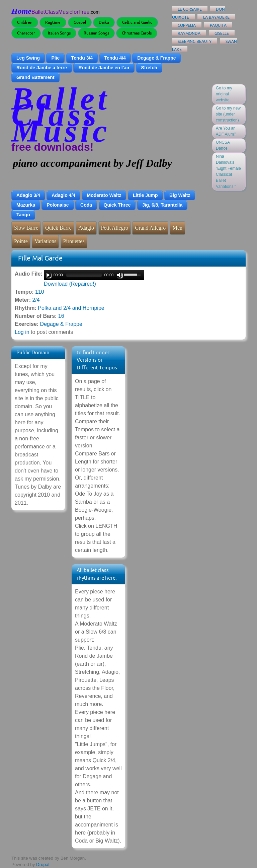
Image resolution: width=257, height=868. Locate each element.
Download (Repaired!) (70, 284)
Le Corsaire (190, 9)
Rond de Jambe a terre (42, 68)
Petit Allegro (115, 228)
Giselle (222, 33)
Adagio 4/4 (63, 195)
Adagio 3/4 (28, 195)
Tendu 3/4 (82, 58)
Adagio (86, 228)
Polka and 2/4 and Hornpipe (71, 308)
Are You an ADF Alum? (226, 131)
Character (26, 33)
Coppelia (187, 25)
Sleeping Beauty (195, 41)
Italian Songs (59, 33)
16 (61, 316)
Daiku (104, 22)
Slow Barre (26, 228)
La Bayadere (216, 17)
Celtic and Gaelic (137, 22)
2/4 (36, 300)
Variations (45, 241)
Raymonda (189, 33)
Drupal (43, 864)
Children (25, 22)
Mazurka (26, 205)
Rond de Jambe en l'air (104, 68)
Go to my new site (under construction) (228, 114)
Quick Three (117, 205)
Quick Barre (58, 228)
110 (40, 292)
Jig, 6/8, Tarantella (162, 205)
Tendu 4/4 (115, 58)
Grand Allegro (150, 228)
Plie (55, 58)
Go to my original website (224, 94)
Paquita (218, 25)
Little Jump (145, 195)
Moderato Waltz (104, 195)
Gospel (80, 22)
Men (178, 228)
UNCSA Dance (223, 145)
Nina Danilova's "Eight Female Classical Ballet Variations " (228, 171)
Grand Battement (35, 77)
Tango (23, 215)
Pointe (21, 241)
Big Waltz (180, 195)
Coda (86, 205)
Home (21, 11)
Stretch (149, 68)
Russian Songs (96, 33)
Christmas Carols (137, 33)
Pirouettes (74, 241)
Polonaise (58, 205)
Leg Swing (28, 58)
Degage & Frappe (156, 58)
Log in (22, 332)
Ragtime (53, 22)
